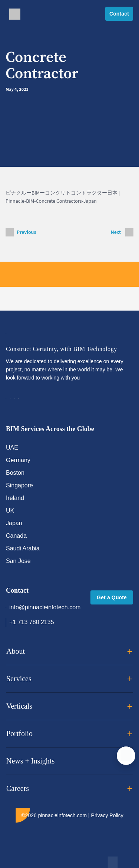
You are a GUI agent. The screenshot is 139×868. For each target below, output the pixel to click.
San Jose (18, 561)
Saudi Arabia (23, 548)
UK (10, 511)
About (69, 652)
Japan (14, 523)
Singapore (19, 485)
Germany (18, 460)
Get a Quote (112, 597)
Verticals (69, 706)
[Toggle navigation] (6, 14)
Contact (119, 14)
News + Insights (69, 761)
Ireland (15, 498)
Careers (69, 789)
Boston (15, 473)
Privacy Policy (107, 815)
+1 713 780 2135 (30, 622)
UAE (12, 448)
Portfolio (69, 734)
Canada (16, 536)
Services (69, 679)
